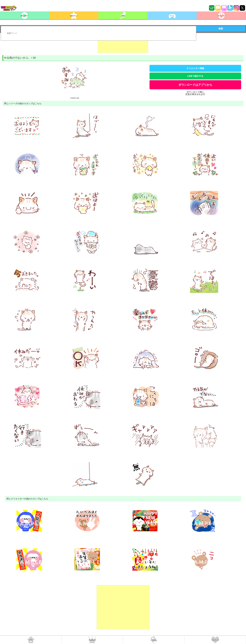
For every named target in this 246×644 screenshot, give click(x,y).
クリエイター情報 (195, 68)
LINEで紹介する (195, 76)
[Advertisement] (123, 45)
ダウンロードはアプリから (195, 85)
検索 (221, 29)
